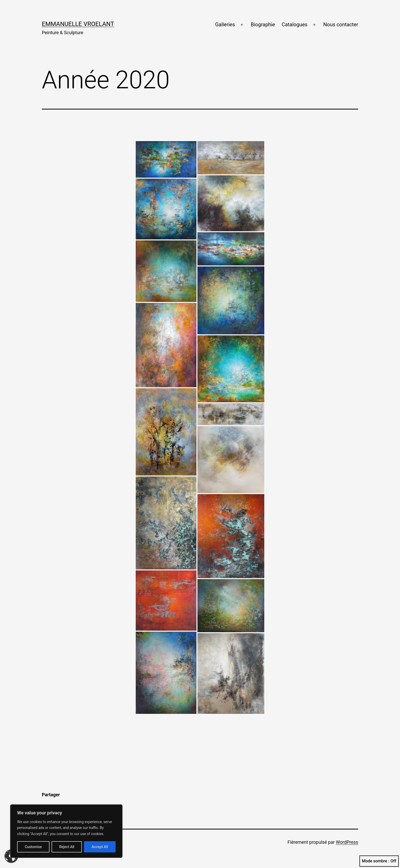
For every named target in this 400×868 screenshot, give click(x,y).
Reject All (67, 847)
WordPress (347, 842)
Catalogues (295, 25)
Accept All (100, 847)
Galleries (225, 25)
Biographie (263, 25)
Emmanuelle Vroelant (78, 24)
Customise (33, 847)
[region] (66, 831)
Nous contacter (341, 25)
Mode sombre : (379, 861)
